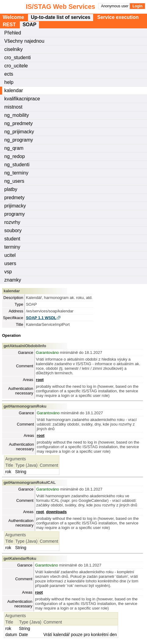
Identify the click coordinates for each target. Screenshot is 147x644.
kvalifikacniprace (22, 99)
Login (137, 6)
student (12, 239)
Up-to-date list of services (61, 17)
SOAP (29, 25)
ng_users (14, 181)
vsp (8, 272)
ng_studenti (17, 165)
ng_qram (14, 148)
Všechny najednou (24, 41)
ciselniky (13, 49)
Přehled (13, 33)
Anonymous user (115, 6)
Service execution (118, 17)
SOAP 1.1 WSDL (41, 318)
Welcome (13, 17)
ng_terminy (16, 173)
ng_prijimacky (19, 132)
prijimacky (15, 206)
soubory (13, 230)
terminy (12, 247)
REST (9, 25)
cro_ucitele (16, 66)
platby (11, 189)
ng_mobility (17, 115)
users (10, 263)
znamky (13, 280)
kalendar (14, 90)
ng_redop (15, 156)
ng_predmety (18, 123)
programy (15, 214)
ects (9, 74)
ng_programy (19, 140)
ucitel (10, 255)
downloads (56, 512)
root (40, 380)
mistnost (13, 107)
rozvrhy (12, 222)
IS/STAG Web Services (38, 7)
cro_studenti (17, 58)
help (9, 82)
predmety (14, 198)
